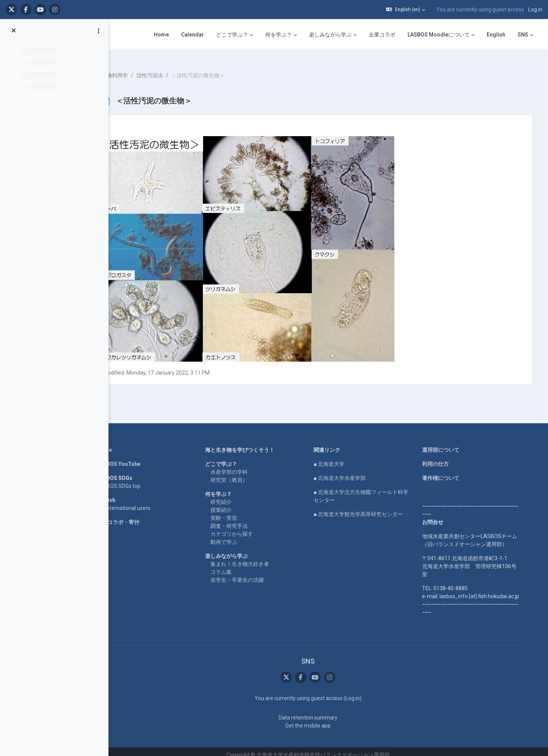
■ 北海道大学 (343, 457)
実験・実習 (238, 511)
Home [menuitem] (161, 35)
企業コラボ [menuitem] (382, 35)
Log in (535, 10)
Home (119, 443)
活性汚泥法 (183, 68)
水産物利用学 (146, 68)
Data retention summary (322, 711)
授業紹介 (236, 503)
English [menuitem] (496, 35)
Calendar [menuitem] (193, 35)
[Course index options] (99, 31)
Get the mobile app (322, 719)
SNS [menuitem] (523, 35)
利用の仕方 (450, 457)
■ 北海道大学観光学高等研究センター (373, 508)
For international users (138, 502)
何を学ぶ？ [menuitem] (279, 35)
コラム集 (236, 565)
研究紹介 (236, 496)
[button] (406, 10)
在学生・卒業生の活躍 (252, 573)
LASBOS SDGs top (133, 480)
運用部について (455, 443)
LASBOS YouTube (133, 457)
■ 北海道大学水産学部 (354, 472)
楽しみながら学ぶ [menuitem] (330, 35)
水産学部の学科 (244, 465)
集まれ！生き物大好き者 (254, 557)
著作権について (455, 472)
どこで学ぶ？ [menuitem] (232, 35)
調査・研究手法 (244, 519)
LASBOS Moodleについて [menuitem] (439, 35)
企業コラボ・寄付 (132, 516)
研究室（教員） (244, 473)
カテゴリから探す (246, 527)
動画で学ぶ (238, 535)
